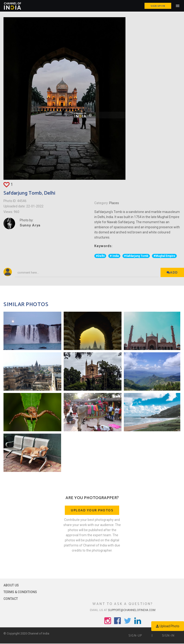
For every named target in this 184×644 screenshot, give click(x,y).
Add (172, 273)
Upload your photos (92, 511)
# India (114, 256)
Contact (11, 599)
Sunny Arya (30, 225)
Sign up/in (158, 6)
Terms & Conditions (20, 592)
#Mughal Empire (164, 256)
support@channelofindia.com (132, 610)
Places (114, 203)
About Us (11, 585)
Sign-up (135, 636)
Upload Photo (168, 626)
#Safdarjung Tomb (136, 256)
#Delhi (100, 256)
